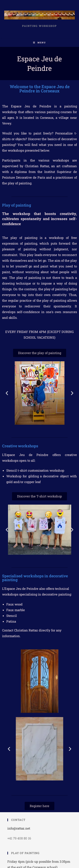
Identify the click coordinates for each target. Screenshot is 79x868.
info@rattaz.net (19, 828)
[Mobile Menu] (39, 43)
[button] (7, 393)
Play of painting (17, 205)
